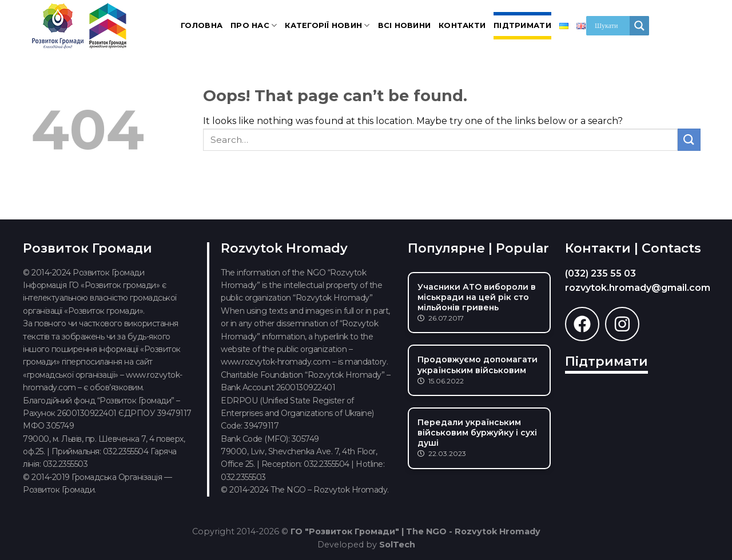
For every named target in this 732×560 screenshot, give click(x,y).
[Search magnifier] (639, 26)
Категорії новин (327, 25)
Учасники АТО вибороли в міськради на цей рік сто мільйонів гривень (477, 297)
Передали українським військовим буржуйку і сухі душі (477, 433)
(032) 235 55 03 (600, 273)
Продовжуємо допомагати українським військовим (478, 365)
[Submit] (689, 140)
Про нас (254, 25)
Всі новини (405, 25)
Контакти (462, 25)
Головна (202, 25)
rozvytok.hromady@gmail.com (638, 288)
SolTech (397, 545)
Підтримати (522, 25)
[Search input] (611, 26)
